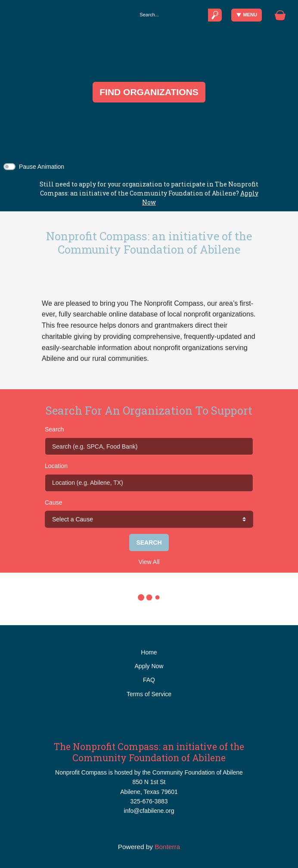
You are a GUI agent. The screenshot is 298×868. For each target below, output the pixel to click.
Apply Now (149, 666)
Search (54, 429)
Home (149, 652)
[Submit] (215, 15)
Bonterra (167, 847)
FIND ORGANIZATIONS (149, 92)
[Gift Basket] (280, 15)
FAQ (149, 680)
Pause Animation (42, 167)
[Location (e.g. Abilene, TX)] (149, 483)
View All (149, 562)
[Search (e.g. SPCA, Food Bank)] (149, 446)
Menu (247, 15)
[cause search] (149, 519)
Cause (53, 502)
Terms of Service (149, 694)
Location (56, 466)
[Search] (171, 15)
